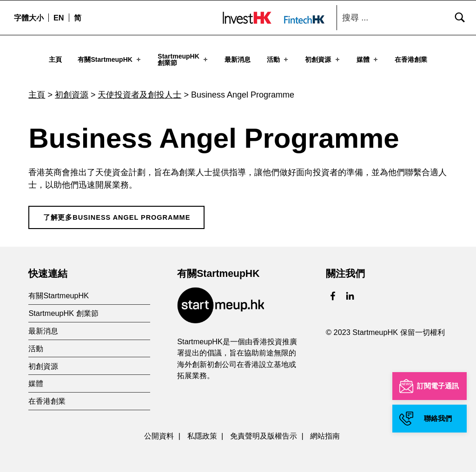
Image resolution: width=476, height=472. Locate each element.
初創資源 (323, 59)
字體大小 (29, 18)
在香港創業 (411, 59)
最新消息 (238, 59)
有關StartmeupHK (110, 59)
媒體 (368, 59)
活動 (278, 59)
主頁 (55, 59)
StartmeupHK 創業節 (63, 307)
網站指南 (325, 429)
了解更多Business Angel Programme (117, 211)
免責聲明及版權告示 (264, 429)
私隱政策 (202, 429)
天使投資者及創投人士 (139, 88)
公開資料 (159, 429)
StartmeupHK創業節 (183, 59)
